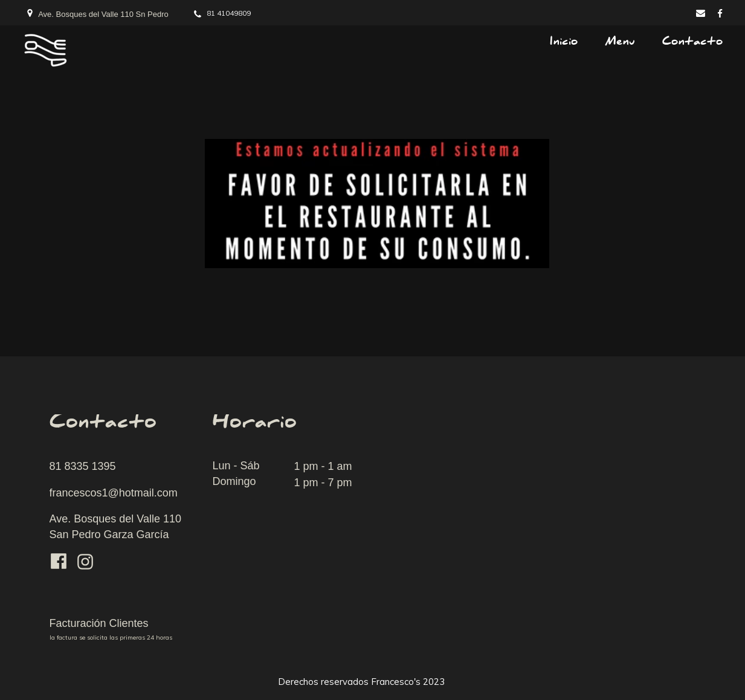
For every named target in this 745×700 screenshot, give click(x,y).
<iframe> (569, 538)
